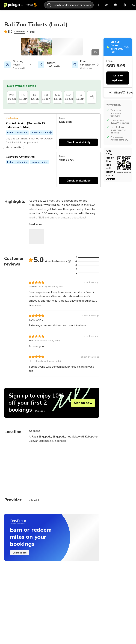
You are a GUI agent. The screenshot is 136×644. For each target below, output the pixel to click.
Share (116, 74)
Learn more (20, 537)
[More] (69, 291)
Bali (32, 32)
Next (102, 65)
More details (15, 183)
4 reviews (19, 32)
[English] (109, 5)
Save (128, 74)
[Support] (118, 5)
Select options (118, 60)
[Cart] (127, 5)
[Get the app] (91, 5)
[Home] (21, 5)
